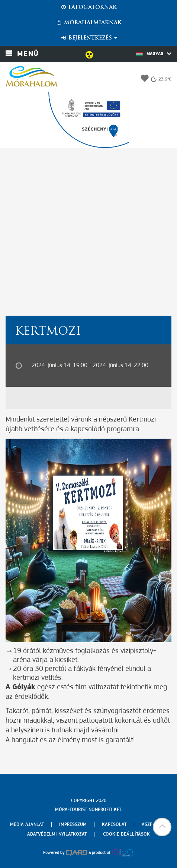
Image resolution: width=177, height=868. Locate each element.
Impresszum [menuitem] (73, 825)
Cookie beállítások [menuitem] (126, 834)
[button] (162, 827)
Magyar (154, 54)
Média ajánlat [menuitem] (27, 825)
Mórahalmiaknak (89, 23)
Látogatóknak (88, 7)
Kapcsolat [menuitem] (114, 825)
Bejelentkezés (89, 38)
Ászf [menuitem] (147, 825)
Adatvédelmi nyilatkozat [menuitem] (57, 834)
